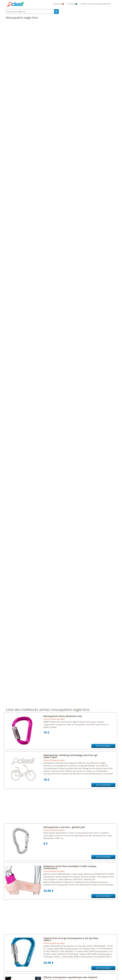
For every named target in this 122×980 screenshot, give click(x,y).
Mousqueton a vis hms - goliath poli (64, 827)
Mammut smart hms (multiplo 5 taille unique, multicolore (70, 867)
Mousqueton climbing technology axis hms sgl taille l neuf (70, 756)
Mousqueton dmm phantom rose (63, 716)
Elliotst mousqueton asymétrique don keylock (70, 977)
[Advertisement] (61, 807)
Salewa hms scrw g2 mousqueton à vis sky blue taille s (71, 939)
